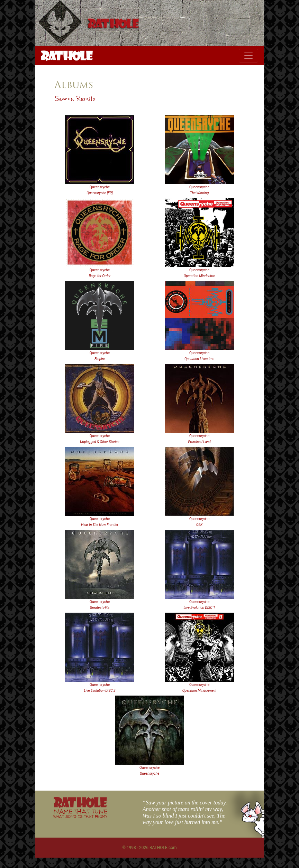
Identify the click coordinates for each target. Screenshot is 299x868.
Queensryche (100, 187)
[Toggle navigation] (248, 56)
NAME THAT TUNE (80, 813)
